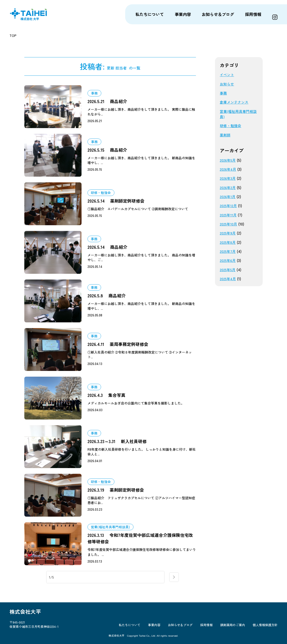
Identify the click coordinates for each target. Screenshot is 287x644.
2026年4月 (228, 169)
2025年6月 (228, 260)
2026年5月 (228, 160)
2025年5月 (228, 270)
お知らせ (227, 84)
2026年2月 (228, 187)
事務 (224, 93)
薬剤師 (225, 135)
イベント (227, 75)
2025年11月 (229, 215)
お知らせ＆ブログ (186, 628)
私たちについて (139, 628)
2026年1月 (228, 197)
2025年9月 (228, 233)
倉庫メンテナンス (235, 102)
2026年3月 (228, 178)
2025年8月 (228, 242)
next (174, 578)
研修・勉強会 (231, 126)
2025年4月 (228, 279)
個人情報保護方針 (265, 628)
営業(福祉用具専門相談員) (238, 114)
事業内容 (162, 628)
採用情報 (210, 628)
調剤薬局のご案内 (235, 628)
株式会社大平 (33, 14)
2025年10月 (229, 224)
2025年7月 (228, 251)
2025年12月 (229, 206)
